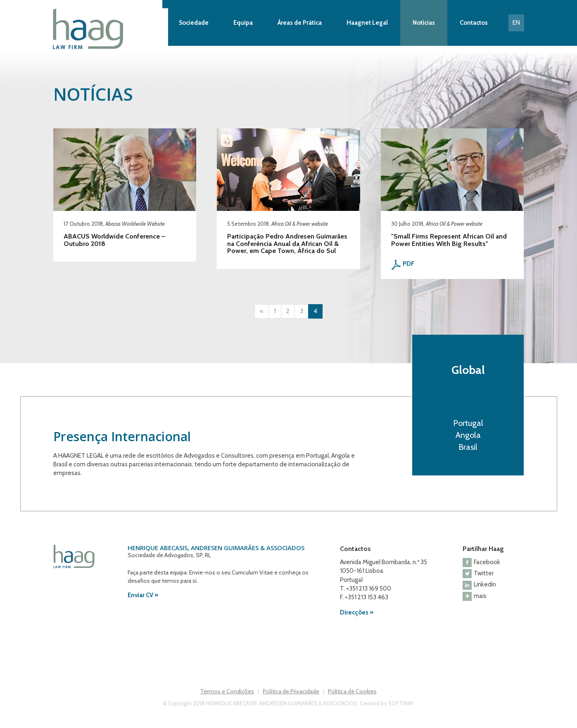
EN (516, 23)
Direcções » (357, 612)
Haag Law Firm (110, 29)
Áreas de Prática (300, 23)
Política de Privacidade (291, 691)
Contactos (474, 23)
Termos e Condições (227, 691)
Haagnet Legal (367, 23)
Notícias (424, 23)
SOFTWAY (401, 703)
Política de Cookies (352, 691)
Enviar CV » (143, 595)
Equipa (243, 23)
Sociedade (194, 23)
